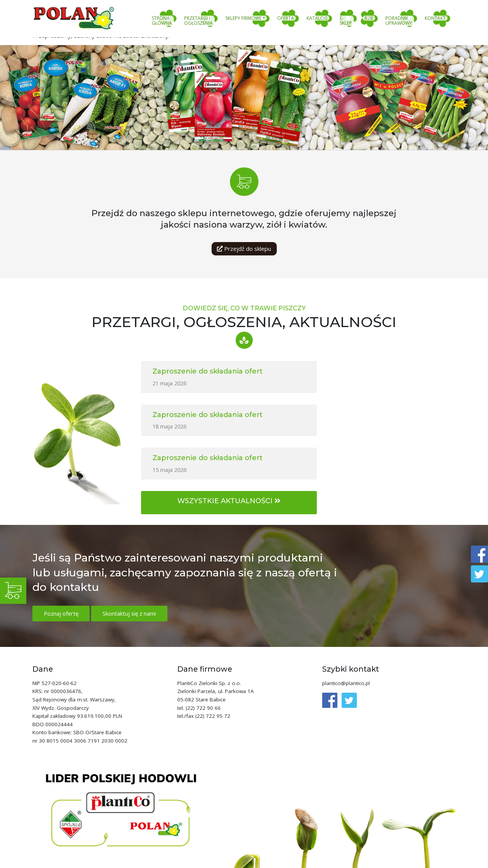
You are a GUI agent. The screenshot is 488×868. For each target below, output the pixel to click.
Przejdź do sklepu (244, 249)
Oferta (286, 18)
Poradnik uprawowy (399, 21)
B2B (369, 18)
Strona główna (162, 21)
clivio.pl (445, 863)
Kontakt (435, 18)
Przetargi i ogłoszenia (198, 21)
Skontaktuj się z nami (131, 573)
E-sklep (346, 21)
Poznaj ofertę (62, 573)
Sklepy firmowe (243, 18)
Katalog (317, 18)
